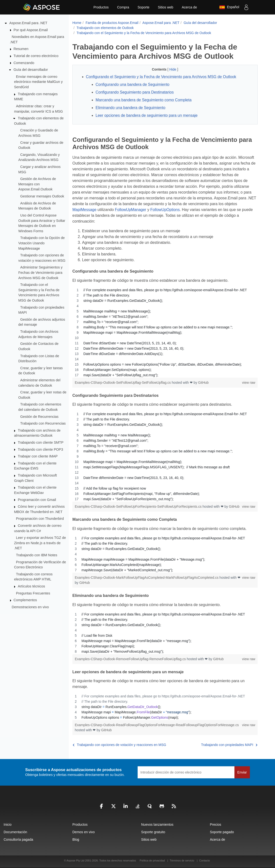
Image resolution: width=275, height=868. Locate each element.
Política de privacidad (153, 861)
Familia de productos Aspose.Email (112, 23)
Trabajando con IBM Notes (37, 555)
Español (229, 7)
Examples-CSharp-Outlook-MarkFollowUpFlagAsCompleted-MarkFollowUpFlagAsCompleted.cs (147, 578)
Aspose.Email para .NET (28, 23)
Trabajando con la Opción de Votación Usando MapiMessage (42, 243)
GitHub (204, 383)
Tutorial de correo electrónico (36, 56)
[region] (165, 333)
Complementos (25, 600)
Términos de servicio (182, 861)
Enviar (242, 772)
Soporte (144, 7)
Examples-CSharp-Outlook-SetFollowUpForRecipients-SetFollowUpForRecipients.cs (139, 506)
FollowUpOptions (165, 210)
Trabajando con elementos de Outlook (105, 28)
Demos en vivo (84, 832)
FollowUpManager (131, 210)
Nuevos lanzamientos (157, 825)
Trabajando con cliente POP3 (40, 449)
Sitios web (166, 7)
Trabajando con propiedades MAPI (229, 745)
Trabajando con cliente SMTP (41, 442)
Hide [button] (173, 69)
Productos (101, 7)
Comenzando (24, 63)
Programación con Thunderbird (40, 519)
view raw (249, 383)
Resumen (21, 49)
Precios (215, 825)
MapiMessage (85, 210)
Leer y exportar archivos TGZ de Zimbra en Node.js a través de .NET (40, 543)
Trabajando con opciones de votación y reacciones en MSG (119, 745)
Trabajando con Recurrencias (43, 423)
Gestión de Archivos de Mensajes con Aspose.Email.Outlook (37, 184)
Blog (76, 839)
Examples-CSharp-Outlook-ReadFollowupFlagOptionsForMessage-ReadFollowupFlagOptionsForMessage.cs (157, 725)
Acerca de (189, 7)
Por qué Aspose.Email (31, 30)
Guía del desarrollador (31, 70)
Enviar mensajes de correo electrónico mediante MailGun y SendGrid (38, 82)
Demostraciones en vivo (30, 607)
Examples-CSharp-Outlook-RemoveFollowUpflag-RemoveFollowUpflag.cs (131, 659)
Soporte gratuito (153, 832)
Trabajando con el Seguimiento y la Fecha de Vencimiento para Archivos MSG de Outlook (144, 33)
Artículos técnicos (32, 586)
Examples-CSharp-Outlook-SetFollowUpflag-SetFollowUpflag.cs (123, 383)
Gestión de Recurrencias (39, 416)
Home (77, 23)
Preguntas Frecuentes (33, 593)
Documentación (15, 832)
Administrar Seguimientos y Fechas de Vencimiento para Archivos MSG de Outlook (40, 272)
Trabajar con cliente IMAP (38, 456)
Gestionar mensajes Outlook (42, 196)
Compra (123, 7)
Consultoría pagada (18, 839)
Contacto (204, 861)
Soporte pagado (222, 832)
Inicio (8, 825)
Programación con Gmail (37, 499)
